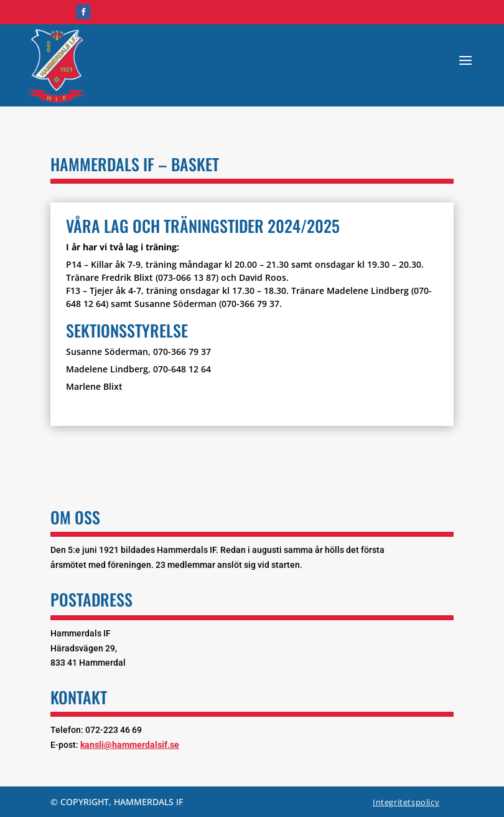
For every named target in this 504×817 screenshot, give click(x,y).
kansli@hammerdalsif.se (130, 745)
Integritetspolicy (406, 802)
